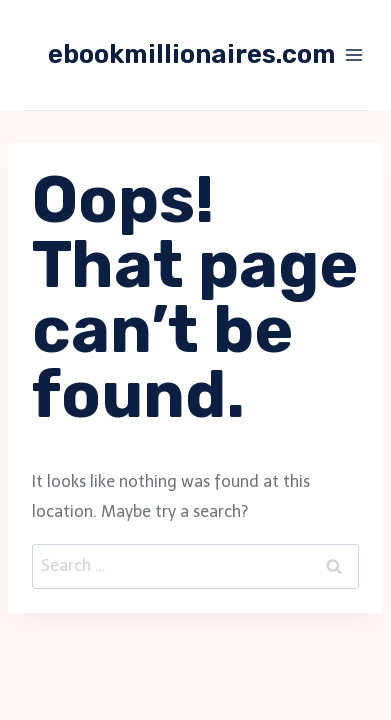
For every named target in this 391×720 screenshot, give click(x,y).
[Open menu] (354, 54)
